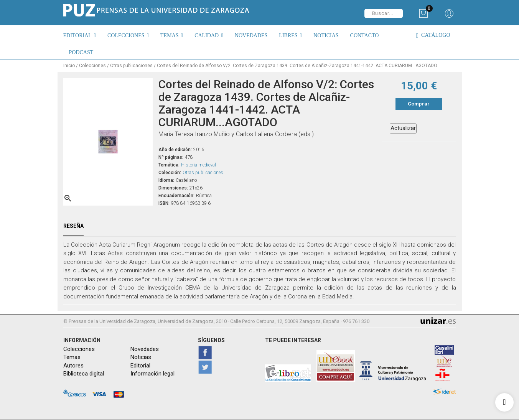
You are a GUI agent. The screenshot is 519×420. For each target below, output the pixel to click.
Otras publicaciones (203, 172)
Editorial (140, 366)
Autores (73, 366)
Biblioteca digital (84, 374)
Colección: (170, 172)
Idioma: (166, 180)
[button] (83, 35)
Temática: (169, 165)
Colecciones (79, 349)
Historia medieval (199, 165)
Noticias (141, 357)
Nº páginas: (171, 157)
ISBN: (164, 203)
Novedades (145, 349)
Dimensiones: (173, 188)
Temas (72, 357)
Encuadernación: (176, 195)
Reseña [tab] (73, 226)
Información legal (152, 374)
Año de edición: (175, 149)
